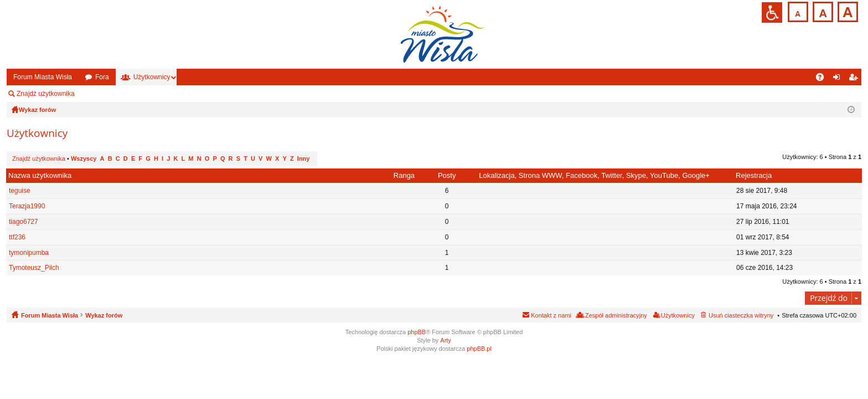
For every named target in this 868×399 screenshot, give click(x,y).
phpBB (417, 332)
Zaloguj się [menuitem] (839, 79)
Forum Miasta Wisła (43, 77)
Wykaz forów (104, 315)
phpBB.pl (479, 349)
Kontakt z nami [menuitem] (551, 315)
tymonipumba (29, 253)
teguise (20, 191)
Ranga (404, 175)
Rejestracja (754, 175)
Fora (102, 77)
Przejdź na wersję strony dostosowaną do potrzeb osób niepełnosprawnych (772, 12)
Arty (446, 340)
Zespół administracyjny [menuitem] (125, 94)
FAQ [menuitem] (823, 79)
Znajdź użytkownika (46, 94)
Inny (304, 158)
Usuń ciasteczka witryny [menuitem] (741, 315)
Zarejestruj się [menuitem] (855, 79)
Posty (447, 175)
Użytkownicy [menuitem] (678, 315)
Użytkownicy (152, 77)
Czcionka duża (847, 11)
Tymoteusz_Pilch (34, 268)
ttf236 (17, 237)
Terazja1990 (27, 206)
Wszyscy (84, 158)
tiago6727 (24, 222)
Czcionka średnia (822, 11)
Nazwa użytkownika (40, 175)
